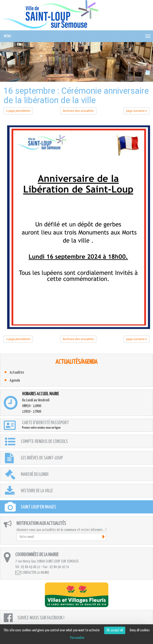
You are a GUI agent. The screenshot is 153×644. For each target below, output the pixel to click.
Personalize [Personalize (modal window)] (77, 638)
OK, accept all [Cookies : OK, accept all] (115, 630)
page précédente (18, 111)
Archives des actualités (78, 111)
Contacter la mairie (32, 573)
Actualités (17, 373)
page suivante (137, 111)
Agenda (15, 381)
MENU (7, 36)
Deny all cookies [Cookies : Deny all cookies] (140, 630)
